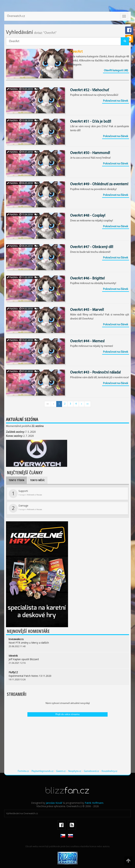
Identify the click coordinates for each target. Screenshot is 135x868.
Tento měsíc (37, 480)
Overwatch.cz (16, 16)
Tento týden (16, 480)
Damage (25, 508)
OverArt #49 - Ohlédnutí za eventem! (99, 184)
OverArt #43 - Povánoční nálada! (95, 373)
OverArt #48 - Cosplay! (88, 216)
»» (88, 404)
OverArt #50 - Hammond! (90, 153)
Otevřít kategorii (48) (116, 71)
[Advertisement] (67, 745)
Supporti (25, 494)
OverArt (76, 52)
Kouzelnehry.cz (109, 771)
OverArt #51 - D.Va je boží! (91, 122)
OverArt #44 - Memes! (87, 341)
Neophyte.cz (75, 771)
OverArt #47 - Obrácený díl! (92, 247)
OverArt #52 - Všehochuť (89, 90)
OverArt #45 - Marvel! (87, 310)
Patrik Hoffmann (94, 803)
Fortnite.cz (23, 771)
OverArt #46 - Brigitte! (87, 278)
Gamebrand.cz (91, 771)
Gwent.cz (61, 771)
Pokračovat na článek (116, 101)
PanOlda (12, 89)
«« (48, 404)
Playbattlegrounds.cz (42, 771)
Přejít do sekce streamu (67, 714)
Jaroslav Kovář (54, 803)
